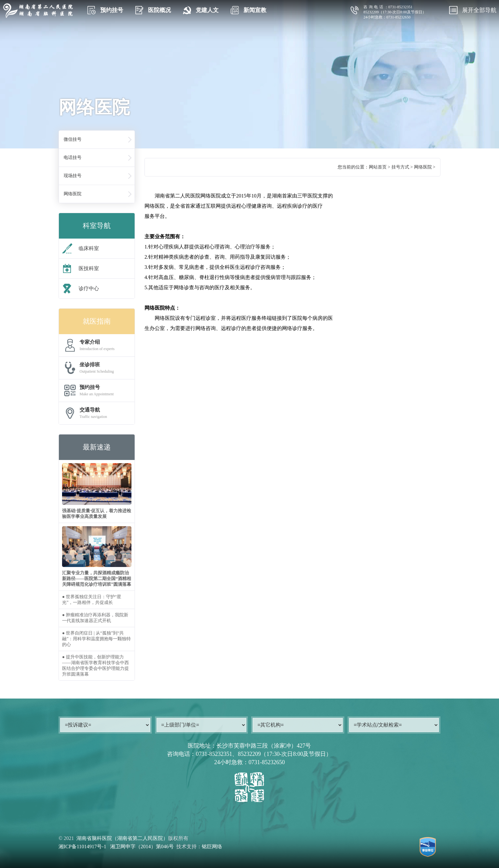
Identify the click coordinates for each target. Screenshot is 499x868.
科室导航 (97, 226)
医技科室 (81, 269)
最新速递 (97, 447)
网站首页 (378, 167)
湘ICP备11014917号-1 (82, 846)
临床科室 (81, 248)
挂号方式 (400, 167)
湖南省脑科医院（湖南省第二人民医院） (122, 838)
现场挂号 (73, 176)
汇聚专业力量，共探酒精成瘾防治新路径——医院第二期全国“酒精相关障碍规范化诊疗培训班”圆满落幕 (97, 579)
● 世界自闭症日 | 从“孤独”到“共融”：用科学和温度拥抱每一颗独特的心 (96, 639)
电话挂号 (73, 158)
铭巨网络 (212, 846)
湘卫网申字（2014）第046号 (142, 846)
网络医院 (73, 194)
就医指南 (97, 321)
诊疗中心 (81, 289)
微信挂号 (73, 139)
